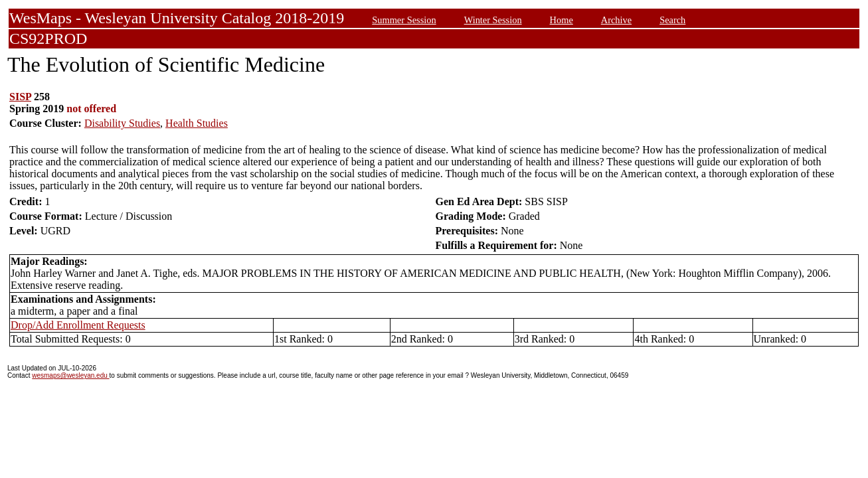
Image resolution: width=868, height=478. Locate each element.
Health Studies (197, 123)
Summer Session (404, 20)
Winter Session (493, 20)
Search (672, 20)
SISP (20, 97)
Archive (616, 20)
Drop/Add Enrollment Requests (78, 325)
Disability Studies (122, 123)
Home (562, 20)
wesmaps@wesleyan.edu (70, 375)
